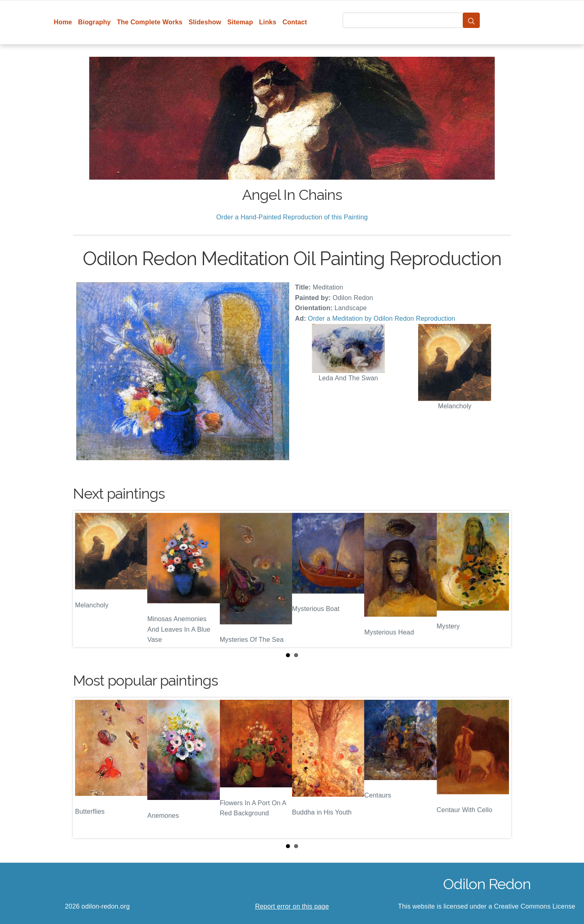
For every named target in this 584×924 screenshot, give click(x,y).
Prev (86, 579)
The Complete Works (150, 22)
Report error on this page (292, 906)
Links (268, 22)
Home (63, 22)
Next (498, 579)
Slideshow (205, 22)
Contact (295, 22)
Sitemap (240, 22)
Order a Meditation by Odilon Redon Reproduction (381, 318)
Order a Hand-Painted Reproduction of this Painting (292, 217)
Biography (95, 22)
